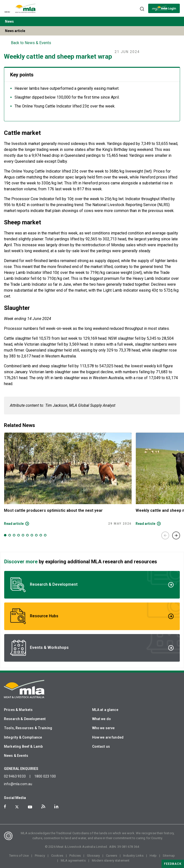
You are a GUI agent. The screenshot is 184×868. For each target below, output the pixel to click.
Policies (75, 856)
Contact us (101, 746)
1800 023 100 (45, 776)
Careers (112, 856)
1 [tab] (5, 535)
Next (176, 535)
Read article (14, 524)
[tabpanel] (68, 479)
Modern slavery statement (111, 860)
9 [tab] (41, 535)
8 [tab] (36, 535)
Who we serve (103, 728)
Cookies (57, 856)
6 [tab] (27, 535)
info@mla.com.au (18, 784)
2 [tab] (10, 535)
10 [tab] (45, 535)
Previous (165, 535)
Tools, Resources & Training (28, 728)
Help (153, 856)
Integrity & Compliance (23, 737)
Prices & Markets (18, 710)
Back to (31, 43)
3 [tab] (14, 535)
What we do (102, 719)
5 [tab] (23, 535)
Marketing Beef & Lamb (23, 746)
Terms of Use (19, 856)
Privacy (40, 856)
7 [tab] (32, 535)
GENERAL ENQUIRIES (21, 769)
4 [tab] (19, 535)
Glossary (93, 856)
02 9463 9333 (15, 776)
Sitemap (169, 856)
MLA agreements (73, 860)
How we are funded (108, 737)
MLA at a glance (105, 710)
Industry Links (133, 856)
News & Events (16, 756)
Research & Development (25, 719)
